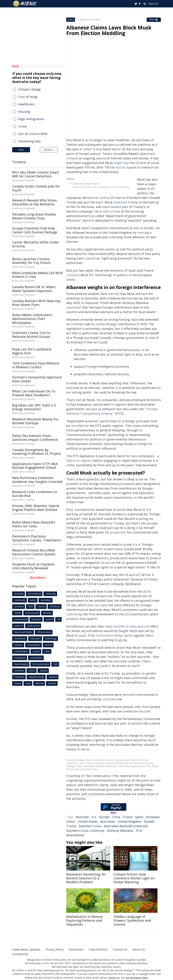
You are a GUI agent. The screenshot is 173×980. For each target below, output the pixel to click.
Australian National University (126, 826)
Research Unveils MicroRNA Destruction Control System (34, 552)
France (128, 817)
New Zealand (21, 664)
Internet (40, 683)
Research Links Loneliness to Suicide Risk (35, 494)
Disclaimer (81, 949)
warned (114, 294)
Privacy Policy (58, 949)
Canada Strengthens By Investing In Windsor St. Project (37, 452)
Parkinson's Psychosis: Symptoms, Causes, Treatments (37, 538)
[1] (134, 970)
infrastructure (44, 632)
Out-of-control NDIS (33, 134)
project (36, 651)
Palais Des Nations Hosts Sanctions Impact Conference (35, 438)
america (53, 677)
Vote (21, 150)
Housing (24, 112)
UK (59, 619)
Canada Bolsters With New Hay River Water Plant (36, 303)
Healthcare (26, 104)
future (32, 670)
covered (72, 614)
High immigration (31, 119)
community (20, 600)
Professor (55, 606)
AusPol (49, 645)
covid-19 (19, 626)
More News (38, 577)
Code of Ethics (104, 949)
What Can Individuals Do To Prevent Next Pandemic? (34, 393)
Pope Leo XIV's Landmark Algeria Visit (32, 351)
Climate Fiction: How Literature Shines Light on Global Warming (134, 878)
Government (35, 594)
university (51, 594)
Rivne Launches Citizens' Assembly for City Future (31, 261)
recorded (77, 426)
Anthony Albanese (120, 831)
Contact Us (128, 949)
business (36, 619)
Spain (139, 817)
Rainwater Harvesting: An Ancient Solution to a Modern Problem (86, 878)
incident (52, 683)
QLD (56, 664)
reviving (143, 233)
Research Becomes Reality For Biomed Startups (35, 421)
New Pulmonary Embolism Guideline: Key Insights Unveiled (37, 480)
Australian (108, 821)
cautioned (73, 307)
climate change (37, 677)
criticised (73, 275)
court (28, 683)
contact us (114, 977)
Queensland (21, 619)
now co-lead (111, 211)
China (116, 817)
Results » (49, 150)
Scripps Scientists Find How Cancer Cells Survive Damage (35, 230)
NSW (31, 606)
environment (32, 613)
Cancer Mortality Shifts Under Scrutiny (36, 244)
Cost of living (28, 97)
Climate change (29, 89)
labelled (137, 723)
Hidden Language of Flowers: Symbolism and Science (132, 921)
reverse (105, 198)
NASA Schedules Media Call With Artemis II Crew (38, 275)
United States (88, 821)
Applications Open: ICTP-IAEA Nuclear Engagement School (35, 466)
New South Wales (23, 632)
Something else (29, 141)
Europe (104, 817)
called (87, 149)
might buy (121, 163)
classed (90, 258)
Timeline (19, 162)
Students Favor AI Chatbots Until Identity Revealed (33, 566)
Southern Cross (90, 826)
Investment (20, 638)
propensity (118, 532)
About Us (148, 949)
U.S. (94, 817)
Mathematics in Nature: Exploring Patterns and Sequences (85, 921)
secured (145, 711)
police (33, 600)
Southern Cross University (85, 831)
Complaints (21, 954)
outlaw (100, 324)
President (19, 677)
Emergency (20, 658)
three (145, 707)
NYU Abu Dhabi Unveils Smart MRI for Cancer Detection (36, 174)
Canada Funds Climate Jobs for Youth (36, 188)
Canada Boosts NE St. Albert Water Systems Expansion (34, 289)
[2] (136, 970)
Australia (82, 817)
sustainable (36, 658)
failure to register (79, 461)
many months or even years (125, 626)
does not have (97, 605)
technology (51, 638)
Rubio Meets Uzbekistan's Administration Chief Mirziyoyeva (32, 319)
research (19, 606)
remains (72, 158)
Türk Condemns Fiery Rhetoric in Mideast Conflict (36, 365)
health (18, 613)
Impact (18, 683)
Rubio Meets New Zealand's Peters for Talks (34, 524)
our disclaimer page (136, 977)
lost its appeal (126, 167)
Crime (23, 126)
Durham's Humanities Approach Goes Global (37, 379)
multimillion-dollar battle (114, 635)
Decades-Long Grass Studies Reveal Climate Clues (34, 216)
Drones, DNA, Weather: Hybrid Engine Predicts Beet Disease (36, 508)
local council (34, 626)
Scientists (19, 670)
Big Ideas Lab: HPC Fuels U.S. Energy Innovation (34, 407)
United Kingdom (129, 821)
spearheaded (112, 207)
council (49, 619)
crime (47, 651)
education (36, 638)
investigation (34, 645)
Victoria (41, 606)
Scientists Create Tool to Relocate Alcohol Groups (31, 335)
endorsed (120, 202)
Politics (71, 20)
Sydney (44, 670)
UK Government (41, 664)
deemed (128, 695)
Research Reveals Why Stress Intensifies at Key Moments (34, 202)
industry (19, 645)
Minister (47, 613)
